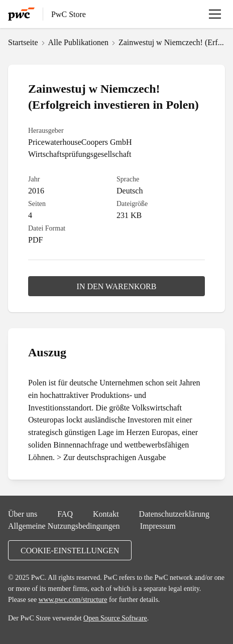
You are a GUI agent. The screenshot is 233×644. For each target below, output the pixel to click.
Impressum (158, 526)
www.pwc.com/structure (73, 599)
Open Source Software (115, 618)
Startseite (23, 42)
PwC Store (69, 14)
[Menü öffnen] (215, 14)
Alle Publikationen (78, 42)
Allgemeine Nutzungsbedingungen (64, 526)
